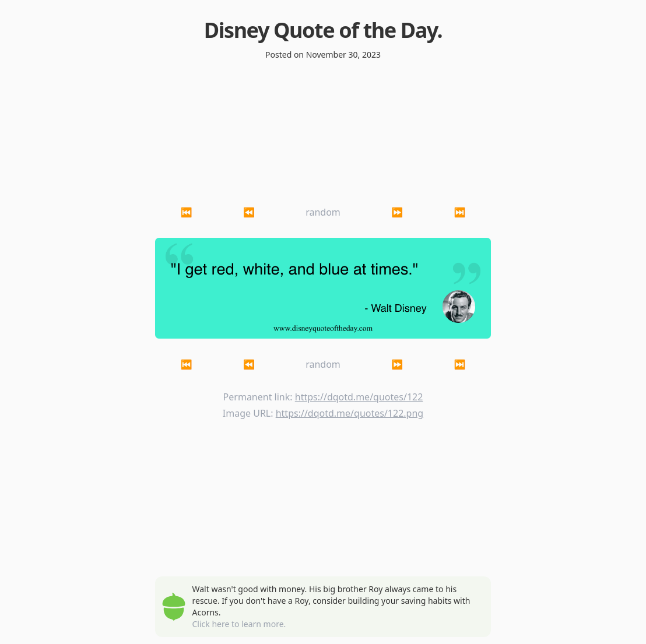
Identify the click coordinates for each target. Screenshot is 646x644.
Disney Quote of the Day (321, 30)
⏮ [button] (187, 212)
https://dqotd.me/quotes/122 (359, 397)
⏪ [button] (249, 212)
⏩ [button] (397, 212)
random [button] (323, 212)
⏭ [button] (459, 212)
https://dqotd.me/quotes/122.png (350, 413)
